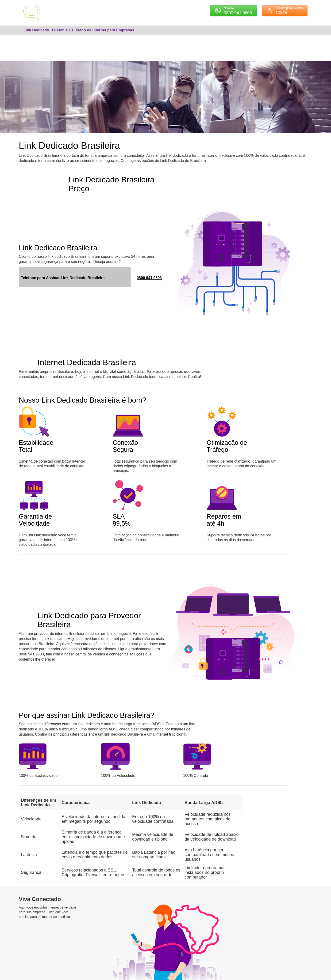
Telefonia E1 (62, 30)
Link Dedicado (36, 30)
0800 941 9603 (149, 278)
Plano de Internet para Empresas (105, 30)
